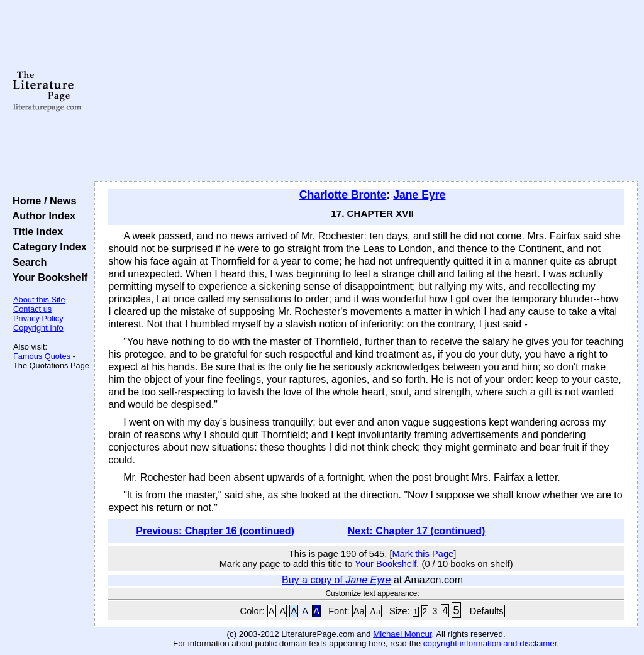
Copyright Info (38, 328)
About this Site (39, 300)
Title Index (35, 231)
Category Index (47, 246)
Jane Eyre (419, 195)
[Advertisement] (366, 91)
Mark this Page (423, 554)
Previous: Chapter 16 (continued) (215, 531)
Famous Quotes (42, 356)
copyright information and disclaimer (490, 643)
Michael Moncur (402, 634)
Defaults (487, 611)
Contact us (32, 309)
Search (27, 262)
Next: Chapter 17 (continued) (417, 531)
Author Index (41, 216)
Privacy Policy (38, 318)
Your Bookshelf (47, 277)
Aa (359, 611)
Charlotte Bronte (343, 195)
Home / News (42, 201)
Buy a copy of (336, 580)
